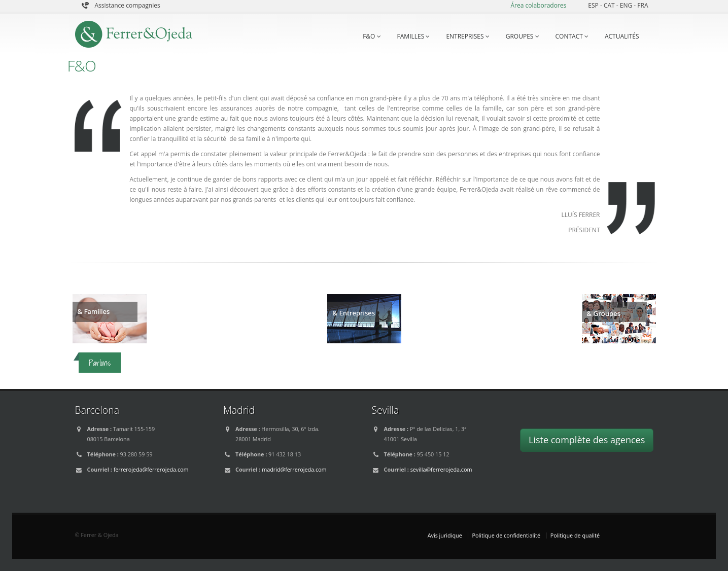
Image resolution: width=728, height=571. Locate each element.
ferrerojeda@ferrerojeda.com (151, 469)
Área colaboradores (538, 5)
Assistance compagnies (128, 5)
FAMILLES (414, 36)
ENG (627, 5)
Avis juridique (445, 535)
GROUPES (523, 36)
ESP (594, 5)
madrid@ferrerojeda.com (294, 469)
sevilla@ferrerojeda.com (441, 469)
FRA (643, 5)
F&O (372, 36)
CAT (610, 5)
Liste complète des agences (587, 440)
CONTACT (572, 36)
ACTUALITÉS (622, 36)
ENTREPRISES (467, 36)
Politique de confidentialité (506, 535)
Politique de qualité (575, 535)
